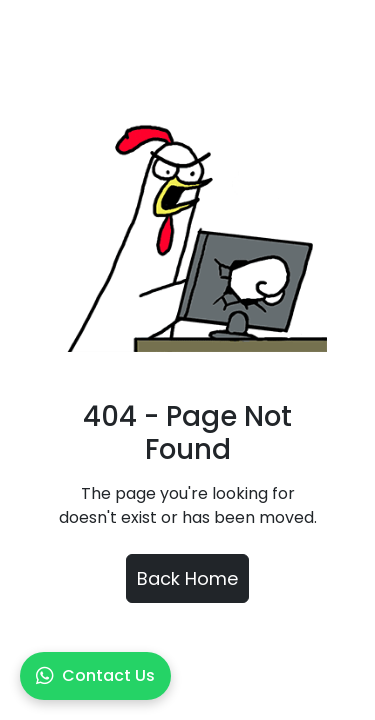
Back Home (187, 578)
